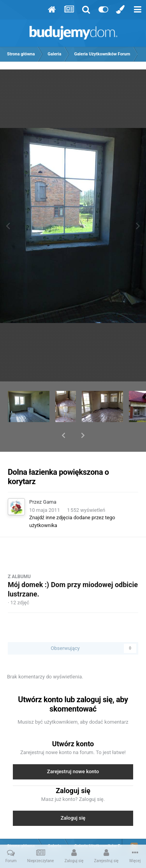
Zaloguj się (73, 798)
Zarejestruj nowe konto (73, 751)
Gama (50, 482)
